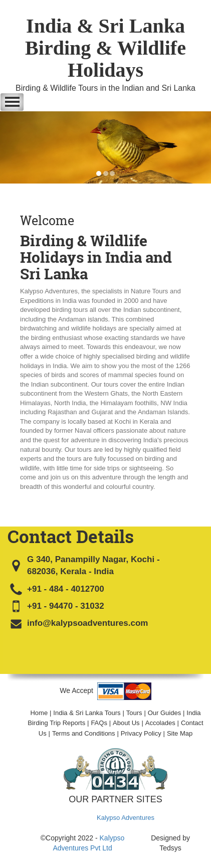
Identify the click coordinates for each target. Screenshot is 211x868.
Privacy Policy (141, 733)
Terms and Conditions (84, 733)
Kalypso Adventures (126, 818)
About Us (126, 723)
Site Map (180, 733)
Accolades (160, 723)
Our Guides (164, 713)
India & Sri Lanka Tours (87, 713)
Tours (134, 713)
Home (39, 713)
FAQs (99, 723)
